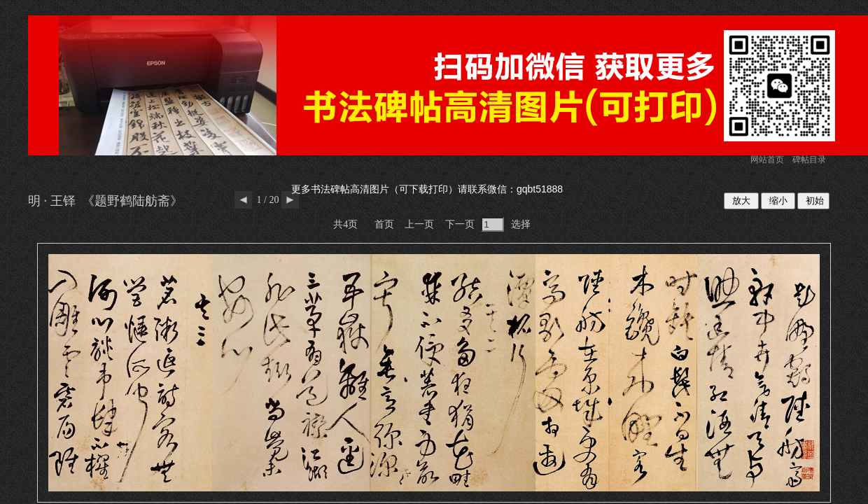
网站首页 (767, 160)
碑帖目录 (809, 160)
